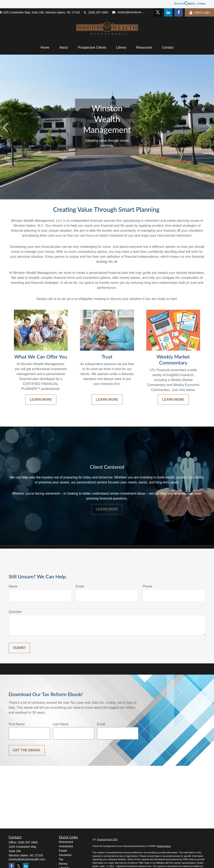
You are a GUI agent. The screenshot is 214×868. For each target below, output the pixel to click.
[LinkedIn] (168, 12)
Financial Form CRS (107, 839)
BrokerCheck (164, 846)
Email (80, 586)
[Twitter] (158, 12)
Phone (147, 586)
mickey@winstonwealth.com (129, 12)
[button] (45, 48)
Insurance (65, 855)
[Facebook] (179, 12)
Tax (61, 859)
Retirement (66, 842)
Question (15, 612)
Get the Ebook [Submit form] (27, 750)
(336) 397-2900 (96, 12)
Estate (63, 851)
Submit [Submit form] (19, 648)
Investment (66, 846)
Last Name (61, 724)
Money (63, 864)
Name (13, 586)
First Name (17, 724)
